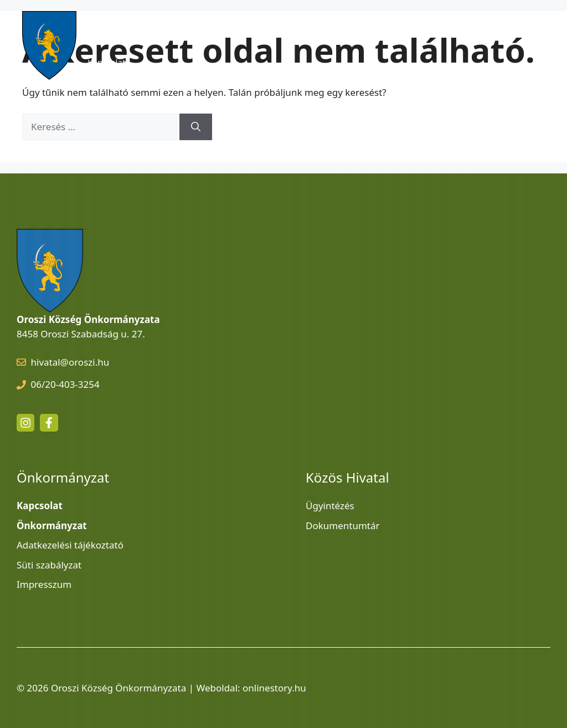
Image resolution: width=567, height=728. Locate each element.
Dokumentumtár (343, 526)
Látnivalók (234, 29)
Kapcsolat (106, 62)
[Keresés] (196, 127)
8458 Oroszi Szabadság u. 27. (81, 334)
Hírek (168, 29)
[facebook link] (49, 423)
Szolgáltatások (319, 29)
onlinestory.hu (274, 688)
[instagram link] (25, 423)
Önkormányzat (500, 29)
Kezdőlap (105, 29)
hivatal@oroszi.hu (70, 362)
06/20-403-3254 (65, 384)
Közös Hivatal (409, 29)
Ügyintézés (330, 506)
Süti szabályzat (49, 565)
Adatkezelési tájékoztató (70, 545)
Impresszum (44, 584)
